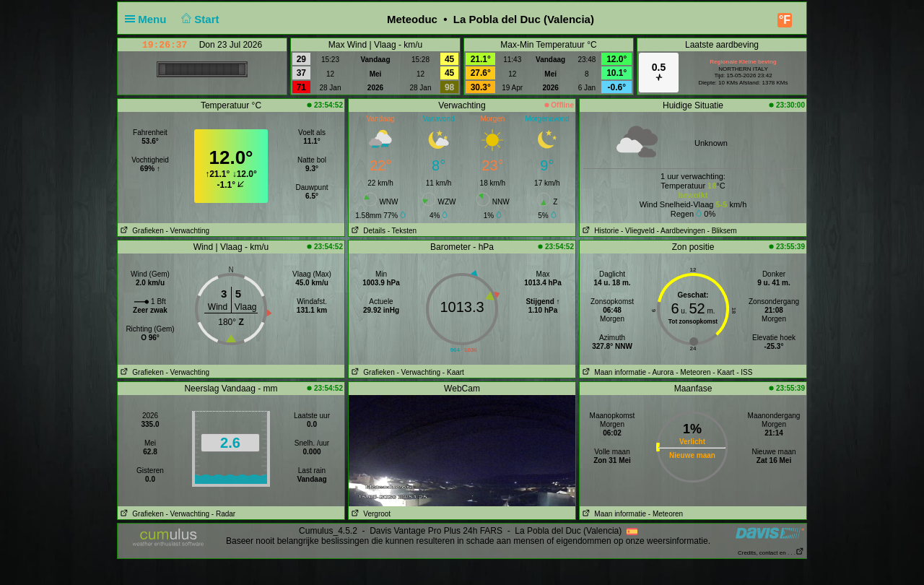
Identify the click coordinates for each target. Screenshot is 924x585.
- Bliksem (722, 231)
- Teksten (402, 231)
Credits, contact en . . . (771, 553)
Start (199, 19)
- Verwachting (187, 231)
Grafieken (141, 231)
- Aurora (661, 372)
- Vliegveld (638, 231)
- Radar (223, 514)
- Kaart (453, 372)
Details (367, 231)
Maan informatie (613, 372)
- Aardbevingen (681, 231)
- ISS (744, 372)
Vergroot (370, 514)
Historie (599, 231)
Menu (149, 19)
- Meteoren (693, 372)
